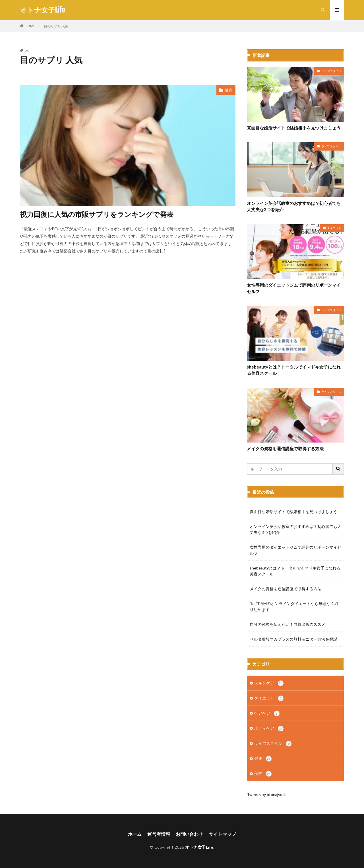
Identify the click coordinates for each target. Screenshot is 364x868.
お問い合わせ (189, 834)
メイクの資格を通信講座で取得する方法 (285, 449)
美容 (263, 774)
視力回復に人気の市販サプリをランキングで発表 (97, 214)
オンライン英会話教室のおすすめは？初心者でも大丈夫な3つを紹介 (294, 206)
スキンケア (269, 683)
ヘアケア (267, 713)
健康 (229, 90)
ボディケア (269, 729)
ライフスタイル (331, 71)
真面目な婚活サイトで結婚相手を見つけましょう (294, 128)
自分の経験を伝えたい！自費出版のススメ (288, 624)
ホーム (135, 834)
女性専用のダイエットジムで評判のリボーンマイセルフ (294, 288)
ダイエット (334, 228)
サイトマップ (222, 834)
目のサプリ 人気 (56, 26)
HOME (30, 26)
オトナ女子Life (42, 10)
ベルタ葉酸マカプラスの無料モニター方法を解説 (293, 639)
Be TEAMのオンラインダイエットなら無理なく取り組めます (294, 606)
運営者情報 (159, 834)
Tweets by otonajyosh (267, 794)
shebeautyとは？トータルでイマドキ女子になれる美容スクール (294, 370)
